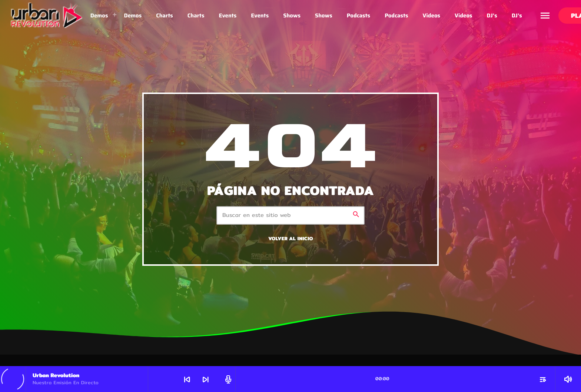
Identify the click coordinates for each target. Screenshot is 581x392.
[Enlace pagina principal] (47, 16)
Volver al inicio (291, 239)
